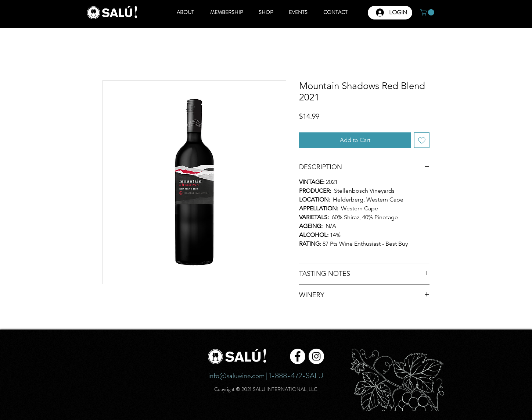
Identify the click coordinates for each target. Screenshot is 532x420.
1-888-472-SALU (296, 376)
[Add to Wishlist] (422, 140)
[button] (428, 12)
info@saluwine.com (236, 376)
